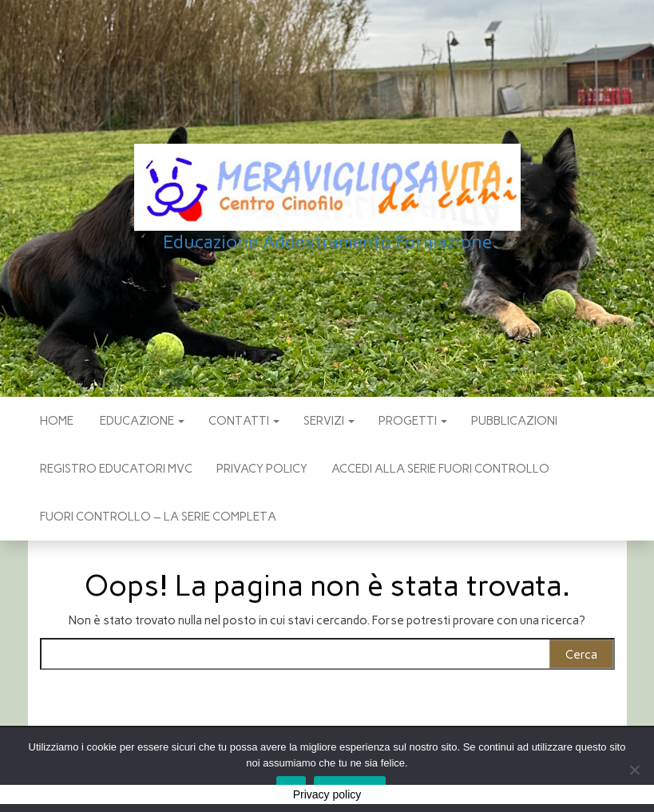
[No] (634, 770)
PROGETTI (413, 421)
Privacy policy (262, 469)
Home (57, 421)
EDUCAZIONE (141, 421)
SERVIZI (329, 421)
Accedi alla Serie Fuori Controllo (440, 469)
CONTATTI (244, 421)
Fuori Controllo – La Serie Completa (158, 517)
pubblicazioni (514, 421)
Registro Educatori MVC (116, 469)
